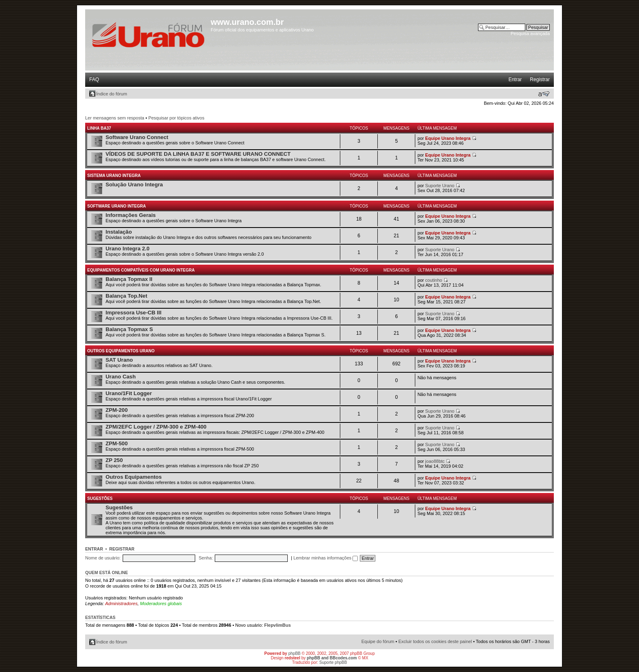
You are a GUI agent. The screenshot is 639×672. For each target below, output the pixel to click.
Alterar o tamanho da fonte (544, 94)
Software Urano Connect (137, 137)
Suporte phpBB (333, 662)
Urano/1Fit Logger (129, 393)
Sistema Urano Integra (114, 176)
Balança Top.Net (126, 296)
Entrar (515, 80)
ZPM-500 (117, 443)
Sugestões (100, 498)
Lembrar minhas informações (326, 558)
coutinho (434, 280)
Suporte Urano (440, 186)
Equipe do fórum (378, 641)
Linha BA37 (99, 128)
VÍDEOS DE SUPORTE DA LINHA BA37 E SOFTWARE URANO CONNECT (198, 154)
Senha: (206, 558)
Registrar (540, 80)
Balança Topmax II (129, 279)
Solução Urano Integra (134, 185)
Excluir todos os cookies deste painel (435, 641)
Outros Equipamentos (134, 477)
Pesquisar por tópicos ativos (176, 118)
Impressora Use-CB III (133, 313)
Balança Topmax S (129, 329)
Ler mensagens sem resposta (115, 118)
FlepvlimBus (277, 625)
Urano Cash (121, 377)
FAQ (94, 80)
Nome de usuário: (103, 558)
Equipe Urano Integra (448, 138)
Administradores (121, 603)
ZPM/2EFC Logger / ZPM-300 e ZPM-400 (156, 427)
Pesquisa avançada (530, 33)
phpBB (294, 653)
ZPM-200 (117, 410)
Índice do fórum (112, 94)
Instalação (119, 232)
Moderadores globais (161, 603)
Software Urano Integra (117, 206)
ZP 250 (114, 460)
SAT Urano (119, 360)
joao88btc (435, 461)
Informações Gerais (131, 215)
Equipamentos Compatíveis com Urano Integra (141, 270)
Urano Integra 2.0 (128, 249)
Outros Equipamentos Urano (121, 351)
